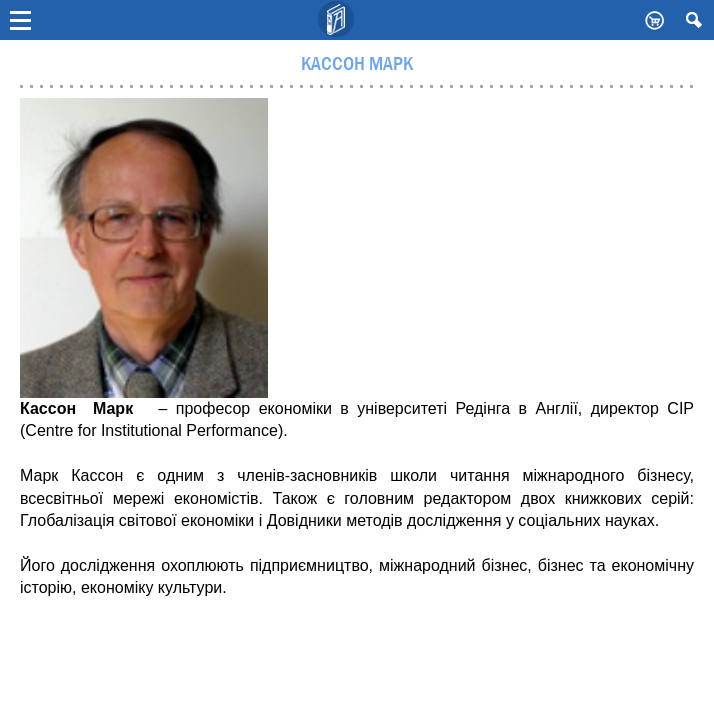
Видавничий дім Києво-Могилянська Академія (337, 20)
